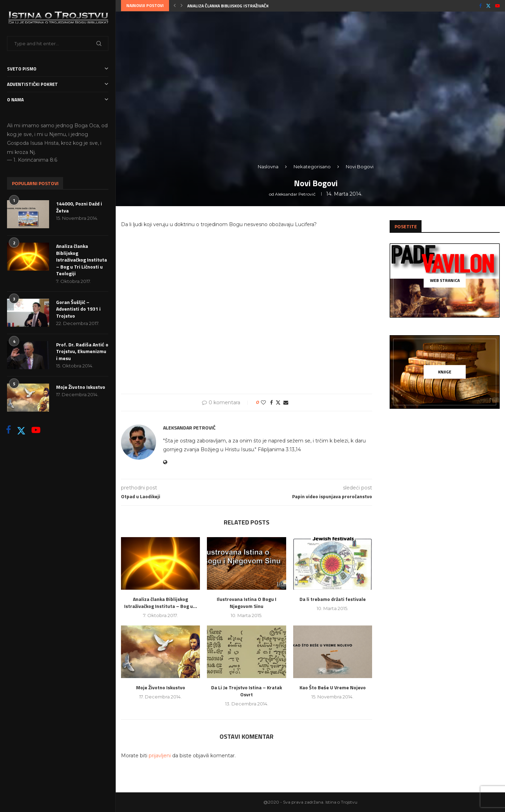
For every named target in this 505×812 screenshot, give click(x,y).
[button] (175, 6)
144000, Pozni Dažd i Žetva (79, 207)
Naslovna (268, 167)
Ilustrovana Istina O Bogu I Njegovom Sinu (247, 603)
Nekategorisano (312, 167)
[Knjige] (445, 372)
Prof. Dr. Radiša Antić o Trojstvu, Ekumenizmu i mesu (82, 351)
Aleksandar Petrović (295, 194)
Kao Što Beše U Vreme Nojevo (333, 687)
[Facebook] (8, 430)
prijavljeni (160, 756)
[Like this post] (263, 402)
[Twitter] (21, 430)
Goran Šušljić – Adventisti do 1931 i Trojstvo (78, 309)
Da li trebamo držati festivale (333, 599)
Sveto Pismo (58, 69)
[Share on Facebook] (271, 402)
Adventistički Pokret (58, 84)
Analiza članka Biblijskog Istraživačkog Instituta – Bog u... (252, 6)
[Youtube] (36, 430)
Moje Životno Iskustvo (81, 387)
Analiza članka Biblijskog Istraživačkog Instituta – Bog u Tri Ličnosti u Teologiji (82, 260)
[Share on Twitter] (278, 402)
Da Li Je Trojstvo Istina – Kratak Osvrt (247, 691)
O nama (58, 100)
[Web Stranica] (445, 280)
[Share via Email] (286, 402)
